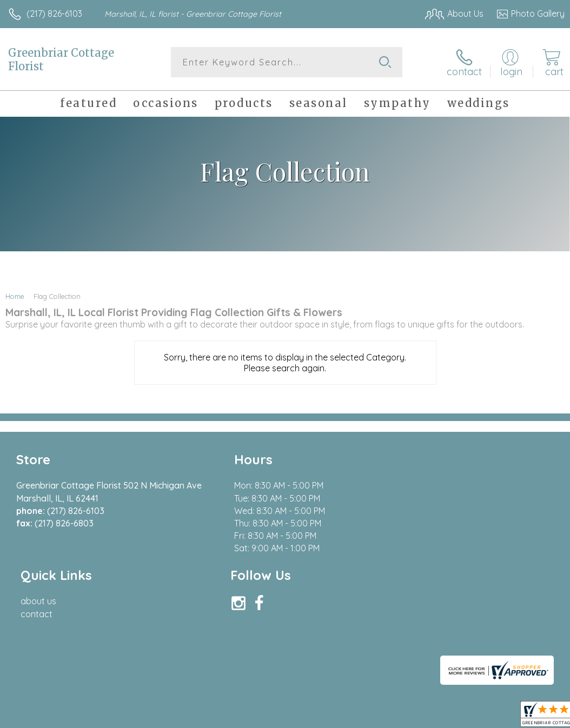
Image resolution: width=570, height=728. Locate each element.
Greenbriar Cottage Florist (61, 59)
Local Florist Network (458, 639)
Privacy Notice (381, 639)
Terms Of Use (317, 639)
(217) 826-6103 (54, 14)
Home (15, 296)
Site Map (525, 639)
